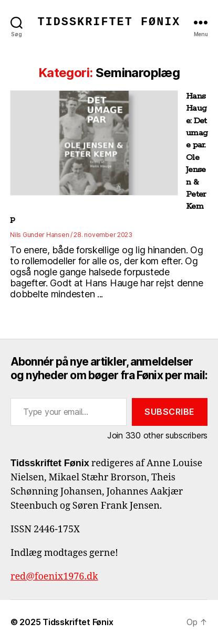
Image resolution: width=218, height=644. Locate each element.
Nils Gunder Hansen (39, 235)
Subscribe (170, 412)
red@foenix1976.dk (54, 577)
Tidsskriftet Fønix (109, 23)
